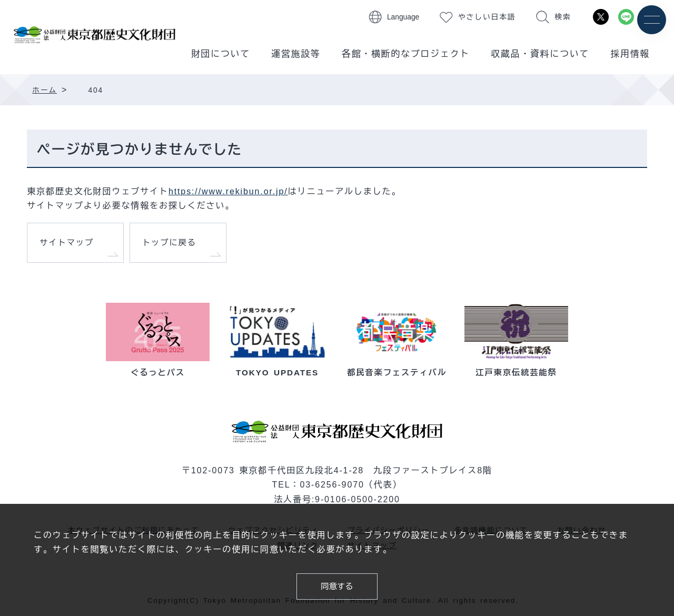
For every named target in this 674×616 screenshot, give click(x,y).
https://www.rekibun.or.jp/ (228, 191)
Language (403, 17)
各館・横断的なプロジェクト (406, 54)
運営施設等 (296, 54)
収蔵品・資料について (540, 54)
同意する (337, 586)
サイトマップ (67, 242)
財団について (221, 54)
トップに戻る (169, 242)
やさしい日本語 (487, 17)
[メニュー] (652, 20)
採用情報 (630, 54)
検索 (563, 17)
